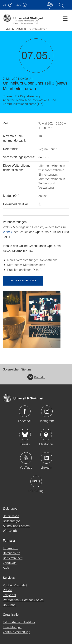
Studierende (11, 516)
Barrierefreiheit (13, 558)
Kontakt (36, 377)
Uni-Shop (9, 605)
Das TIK (10, 29)
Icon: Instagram (47, 411)
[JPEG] (32, 319)
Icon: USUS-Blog (36, 481)
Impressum (11, 548)
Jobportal (9, 595)
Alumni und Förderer (17, 526)
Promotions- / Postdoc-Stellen (23, 600)
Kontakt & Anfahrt (15, 585)
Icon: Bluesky (25, 435)
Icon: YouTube (26, 458)
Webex (7, 232)
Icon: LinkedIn (46, 458)
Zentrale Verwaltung (17, 632)
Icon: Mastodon (46, 435)
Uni (5, 5)
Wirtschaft (10, 530)
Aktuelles (21, 29)
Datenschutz (11, 553)
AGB (6, 568)
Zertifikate (10, 563)
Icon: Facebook (25, 411)
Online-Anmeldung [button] (23, 280)
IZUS (18, 5)
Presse (7, 590)
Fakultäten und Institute (19, 622)
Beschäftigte (11, 521)
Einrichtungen (12, 627)
